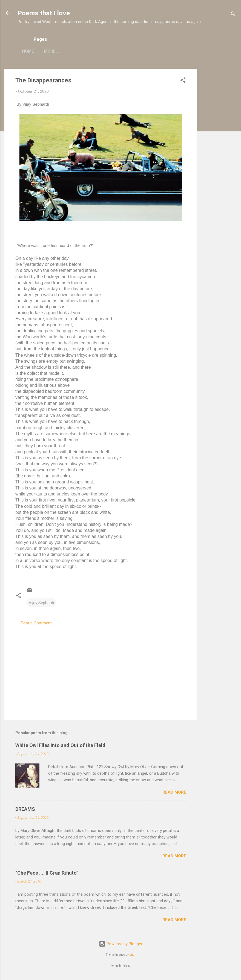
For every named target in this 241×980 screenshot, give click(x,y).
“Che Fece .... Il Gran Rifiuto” (47, 873)
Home (28, 51)
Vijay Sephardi (41, 603)
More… (83, 51)
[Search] (233, 15)
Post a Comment (36, 623)
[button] (183, 81)
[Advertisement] (219, 151)
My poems (55, 51)
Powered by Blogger (121, 944)
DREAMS (25, 809)
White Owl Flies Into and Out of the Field (60, 745)
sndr (133, 955)
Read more (174, 792)
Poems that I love (44, 13)
